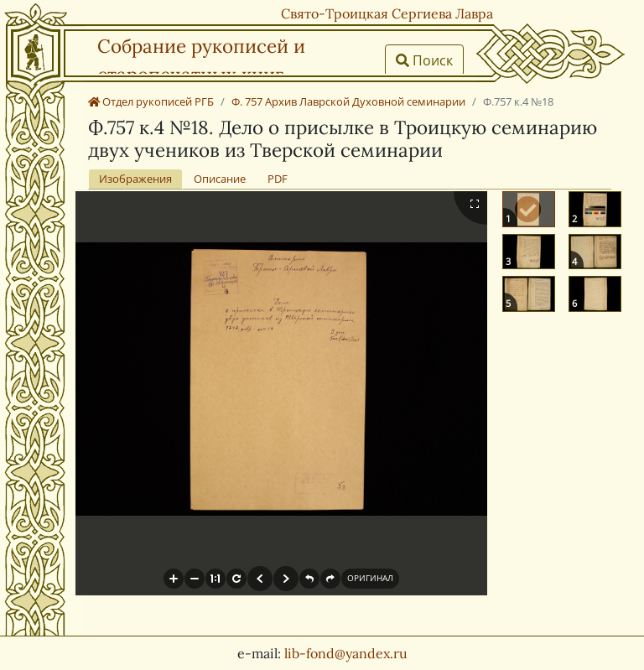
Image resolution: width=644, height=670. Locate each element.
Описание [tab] (220, 179)
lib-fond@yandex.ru (346, 653)
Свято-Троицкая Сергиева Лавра (387, 13)
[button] (174, 579)
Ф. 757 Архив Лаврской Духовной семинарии (348, 101)
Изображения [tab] (135, 179)
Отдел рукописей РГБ (151, 101)
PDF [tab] (278, 179)
